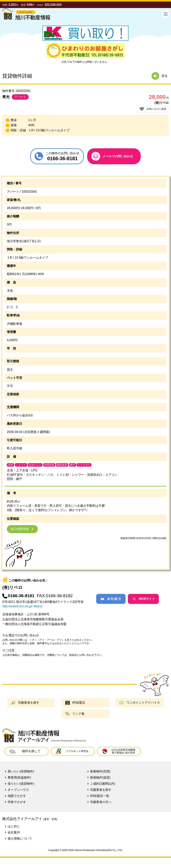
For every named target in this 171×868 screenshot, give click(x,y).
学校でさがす (17, 802)
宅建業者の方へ (101, 802)
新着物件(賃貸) (100, 777)
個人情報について (20, 838)
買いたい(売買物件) (21, 771)
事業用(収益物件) (19, 777)
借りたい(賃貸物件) (21, 784)
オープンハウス (18, 790)
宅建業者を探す (25, 703)
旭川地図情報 (22, 529)
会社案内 (14, 832)
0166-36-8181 (18, 596)
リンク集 (75, 714)
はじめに (14, 826)
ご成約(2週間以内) (103, 784)
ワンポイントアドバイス (140, 703)
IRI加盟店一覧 (100, 796)
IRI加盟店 (75, 703)
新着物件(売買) (100, 771)
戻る (160, 76)
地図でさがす (17, 796)
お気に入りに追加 (153, 109)
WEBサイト (143, 599)
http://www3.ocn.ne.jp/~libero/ (22, 606)
